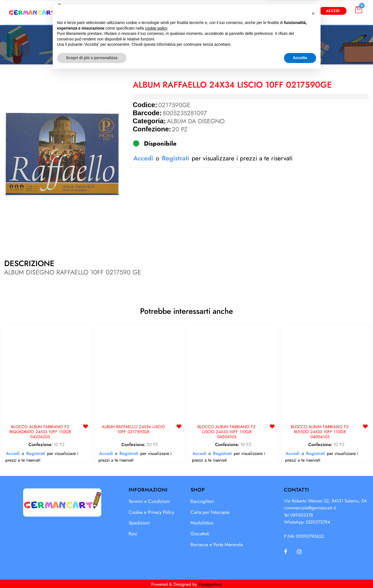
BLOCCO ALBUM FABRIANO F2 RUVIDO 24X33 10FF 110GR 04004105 (320, 432)
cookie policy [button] (156, 543)
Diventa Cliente (292, 11)
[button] (243, 11)
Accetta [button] (300, 573)
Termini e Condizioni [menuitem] (149, 501)
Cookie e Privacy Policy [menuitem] (151, 512)
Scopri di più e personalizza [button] (92, 573)
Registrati (175, 158)
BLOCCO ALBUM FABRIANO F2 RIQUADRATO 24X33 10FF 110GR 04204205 (40, 432)
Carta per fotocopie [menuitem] (210, 512)
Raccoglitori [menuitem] (202, 501)
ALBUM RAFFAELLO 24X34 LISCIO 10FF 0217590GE (133, 430)
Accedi (333, 11)
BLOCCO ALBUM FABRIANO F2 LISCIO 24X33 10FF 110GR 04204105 (227, 432)
